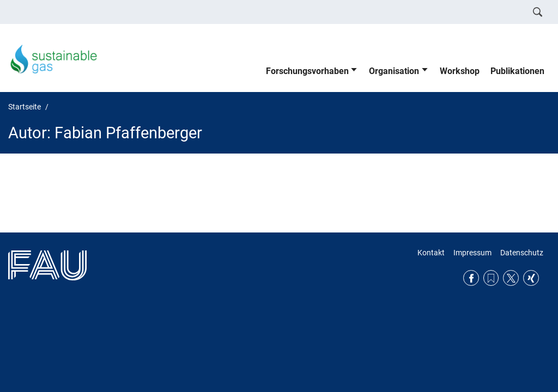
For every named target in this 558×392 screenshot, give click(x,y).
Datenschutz (522, 253)
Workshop (460, 71)
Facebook (471, 278)
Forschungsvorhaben (307, 71)
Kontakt (431, 253)
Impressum (472, 253)
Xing (531, 278)
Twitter (511, 278)
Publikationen (517, 71)
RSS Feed (491, 278)
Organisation (394, 71)
